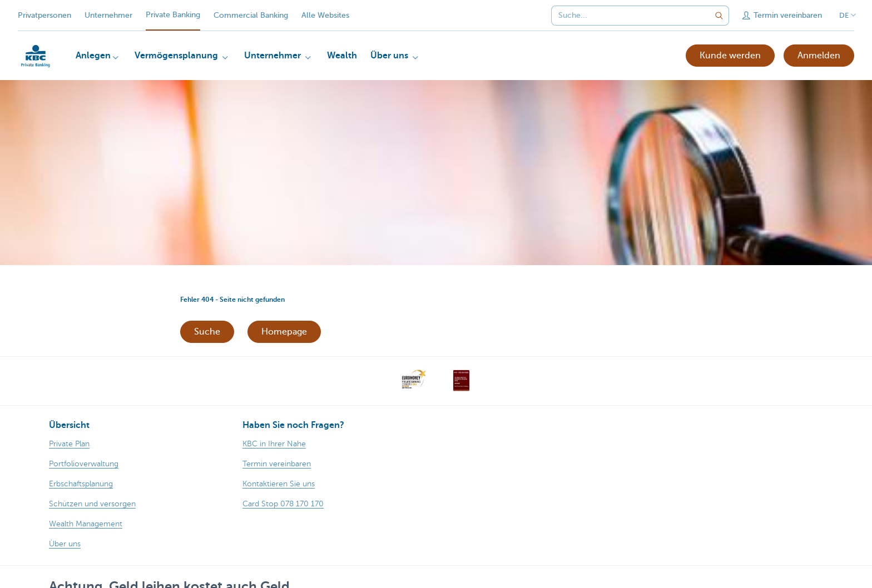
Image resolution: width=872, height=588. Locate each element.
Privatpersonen (44, 15)
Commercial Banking (251, 15)
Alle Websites (325, 15)
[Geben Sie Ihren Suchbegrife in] (719, 16)
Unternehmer (108, 15)
